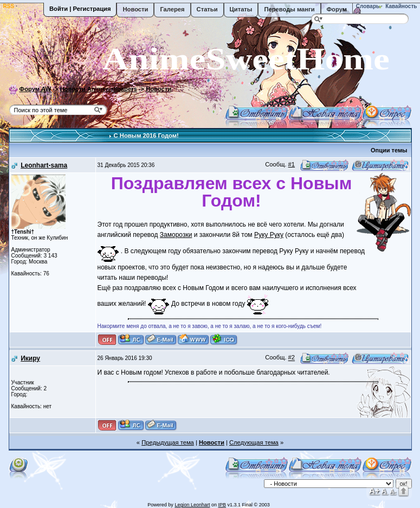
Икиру (30, 358)
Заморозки (176, 235)
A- (393, 491)
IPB (222, 505)
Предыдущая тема (168, 442)
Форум (337, 9)
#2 (292, 358)
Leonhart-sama (44, 165)
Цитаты (241, 9)
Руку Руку (269, 235)
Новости (135, 9)
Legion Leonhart (192, 505)
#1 (292, 164)
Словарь (367, 6)
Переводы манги (289, 9)
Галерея (172, 9)
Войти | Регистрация (80, 9)
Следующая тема (254, 442)
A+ (374, 490)
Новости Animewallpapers (99, 89)
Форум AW (35, 89)
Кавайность (401, 6)
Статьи (207, 9)
